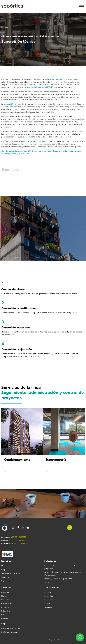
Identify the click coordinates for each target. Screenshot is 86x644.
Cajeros (48, 592)
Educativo (6, 611)
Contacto (5, 577)
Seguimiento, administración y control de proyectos (62, 567)
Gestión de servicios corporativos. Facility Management (63, 574)
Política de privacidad (11, 628)
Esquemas (49, 600)
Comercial (6, 619)
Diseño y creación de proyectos (58, 579)
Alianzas (48, 583)
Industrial (5, 607)
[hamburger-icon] (82, 6)
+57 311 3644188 (17, 540)
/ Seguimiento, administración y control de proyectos (30, 37)
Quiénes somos (8, 566)
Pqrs (3, 581)
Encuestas (49, 596)
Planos (47, 604)
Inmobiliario (7, 600)
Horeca (5, 596)
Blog (3, 570)
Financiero (6, 592)
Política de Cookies (10, 632)
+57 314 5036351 (19, 537)
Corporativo (7, 604)
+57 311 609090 (20, 544)
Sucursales (49, 607)
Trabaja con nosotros (11, 573)
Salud (4, 615)
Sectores (6, 587)
